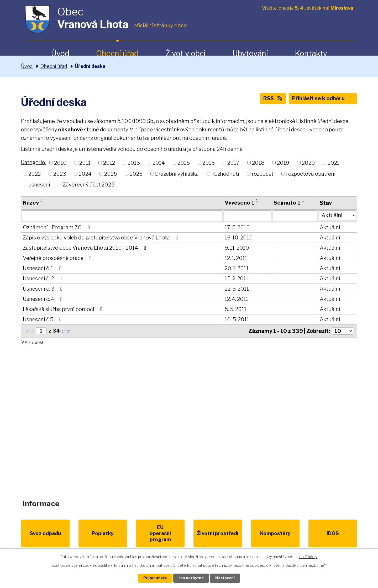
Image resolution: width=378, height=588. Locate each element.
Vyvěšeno (239, 203)
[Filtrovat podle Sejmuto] (295, 216)
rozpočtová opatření (311, 174)
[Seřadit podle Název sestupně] (42, 202)
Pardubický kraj (334, 533)
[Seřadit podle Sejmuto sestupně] (303, 202)
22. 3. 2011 (237, 289)
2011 (85, 163)
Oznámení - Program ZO (57, 227)
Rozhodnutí (225, 174)
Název (31, 203)
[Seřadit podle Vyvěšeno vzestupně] (257, 200)
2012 (109, 163)
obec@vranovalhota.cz (187, 427)
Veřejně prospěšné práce (58, 258)
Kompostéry (237, 533)
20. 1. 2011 (236, 268)
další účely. (308, 557)
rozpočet (263, 174)
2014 (159, 163)
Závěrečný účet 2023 (89, 185)
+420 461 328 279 (120, 427)
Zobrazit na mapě (300, 432)
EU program (141, 533)
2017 (233, 163)
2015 (184, 163)
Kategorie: (33, 162)
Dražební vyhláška (177, 174)
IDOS (286, 533)
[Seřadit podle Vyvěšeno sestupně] (257, 202)
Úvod (60, 53)
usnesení (39, 185)
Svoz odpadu (44, 533)
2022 (35, 174)
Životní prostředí (189, 536)
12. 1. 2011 (236, 258)
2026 (136, 174)
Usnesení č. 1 (43, 268)
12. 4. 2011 (236, 299)
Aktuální (330, 227)
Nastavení (225, 578)
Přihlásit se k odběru (323, 99)
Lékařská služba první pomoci (64, 309)
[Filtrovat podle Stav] (337, 215)
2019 (283, 163)
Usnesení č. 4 (44, 299)
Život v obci (185, 53)
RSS (273, 99)
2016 (209, 163)
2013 (134, 163)
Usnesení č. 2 (43, 279)
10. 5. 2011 (237, 319)
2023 (60, 174)
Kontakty (311, 53)
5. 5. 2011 (235, 309)
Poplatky (92, 533)
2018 (258, 163)
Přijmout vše (155, 578)
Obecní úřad (117, 53)
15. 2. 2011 (236, 279)
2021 (334, 163)
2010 (60, 163)
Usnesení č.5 (43, 319)
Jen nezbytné (191, 578)
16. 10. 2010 (238, 238)
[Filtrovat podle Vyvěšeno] (247, 216)
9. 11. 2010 (237, 248)
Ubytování (250, 53)
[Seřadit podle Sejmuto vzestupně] (303, 200)
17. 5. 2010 (237, 227)
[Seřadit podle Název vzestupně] (42, 200)
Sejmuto (287, 203)
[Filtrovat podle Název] (122, 216)
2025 (111, 174)
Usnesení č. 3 (44, 289)
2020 (308, 163)
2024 (85, 174)
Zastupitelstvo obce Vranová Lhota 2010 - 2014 (86, 248)
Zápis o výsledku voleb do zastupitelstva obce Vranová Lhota (101, 238)
